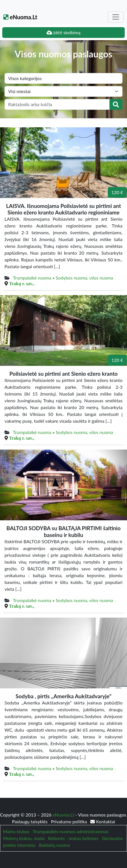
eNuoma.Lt (20, 17)
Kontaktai (103, 821)
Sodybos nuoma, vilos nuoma (84, 278)
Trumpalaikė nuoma (32, 278)
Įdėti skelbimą (63, 32)
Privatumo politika (70, 821)
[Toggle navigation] (116, 17)
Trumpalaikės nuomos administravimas (71, 831)
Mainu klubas (16, 831)
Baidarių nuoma (54, 845)
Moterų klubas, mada (24, 838)
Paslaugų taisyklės (30, 821)
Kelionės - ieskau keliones (73, 838)
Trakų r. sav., (22, 283)
